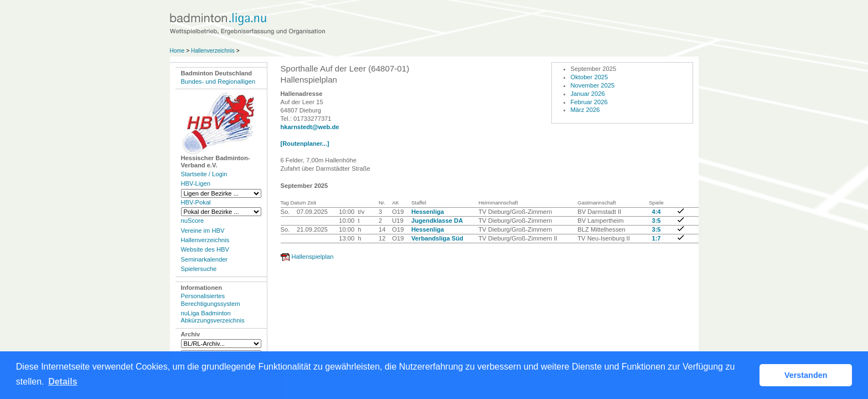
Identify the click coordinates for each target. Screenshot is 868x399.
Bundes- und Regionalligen (218, 81)
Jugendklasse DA (437, 221)
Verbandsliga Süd (437, 238)
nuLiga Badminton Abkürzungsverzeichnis (213, 317)
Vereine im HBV (203, 231)
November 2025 (593, 85)
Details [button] (63, 382)
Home (177, 51)
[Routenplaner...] (305, 144)
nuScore (193, 221)
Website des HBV (205, 249)
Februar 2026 (589, 102)
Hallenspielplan (313, 257)
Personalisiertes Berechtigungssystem (211, 300)
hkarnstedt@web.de (310, 127)
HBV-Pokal (196, 202)
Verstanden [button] (806, 375)
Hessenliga (428, 212)
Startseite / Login (204, 174)
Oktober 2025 (590, 77)
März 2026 (585, 110)
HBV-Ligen (196, 183)
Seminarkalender (205, 259)
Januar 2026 (588, 94)
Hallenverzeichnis (213, 51)
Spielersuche (199, 269)
